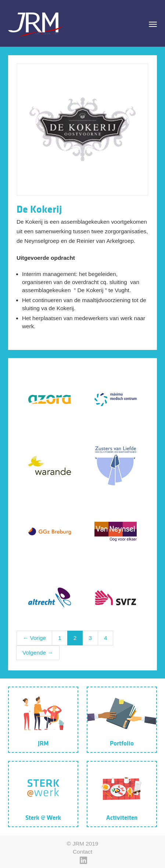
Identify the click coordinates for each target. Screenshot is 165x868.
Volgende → (38, 653)
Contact (82, 852)
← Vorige (34, 638)
